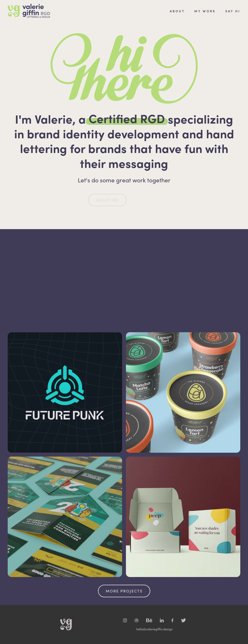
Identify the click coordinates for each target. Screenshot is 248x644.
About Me (107, 204)
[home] (29, 11)
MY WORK (205, 11)
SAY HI (233, 11)
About (177, 11)
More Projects (124, 591)
